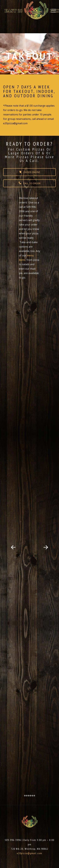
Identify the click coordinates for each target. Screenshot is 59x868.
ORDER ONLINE (29, 172)
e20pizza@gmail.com (29, 853)
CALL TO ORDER (30, 183)
